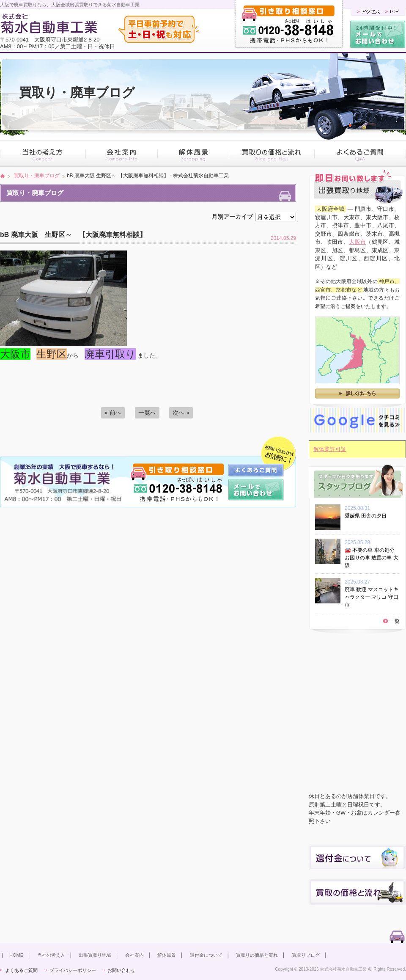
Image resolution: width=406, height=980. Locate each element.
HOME (16, 955)
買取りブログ (306, 955)
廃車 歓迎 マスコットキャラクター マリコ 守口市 (372, 597)
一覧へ (147, 413)
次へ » (181, 413)
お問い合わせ (121, 970)
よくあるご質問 (21, 970)
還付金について (206, 955)
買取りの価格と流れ (257, 955)
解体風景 (167, 955)
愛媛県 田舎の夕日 (368, 516)
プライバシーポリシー (73, 970)
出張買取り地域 (95, 955)
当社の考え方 (51, 955)
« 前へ (113, 413)
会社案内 (134, 955)
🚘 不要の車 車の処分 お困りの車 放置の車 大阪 (372, 558)
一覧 (395, 621)
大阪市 (357, 242)
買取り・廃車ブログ (37, 176)
